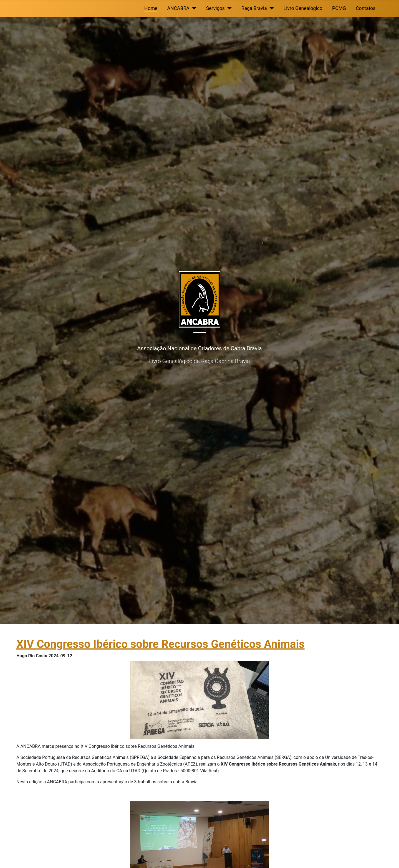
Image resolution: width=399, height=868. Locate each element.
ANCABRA (178, 8)
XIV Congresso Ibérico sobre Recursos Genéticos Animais (161, 644)
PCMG (339, 8)
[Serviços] (228, 8)
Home (151, 8)
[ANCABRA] (193, 8)
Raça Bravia (254, 8)
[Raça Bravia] (270, 8)
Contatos (366, 8)
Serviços (215, 8)
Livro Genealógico (303, 8)
